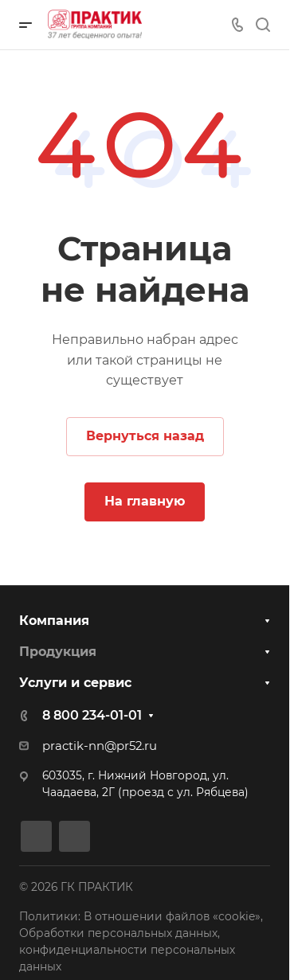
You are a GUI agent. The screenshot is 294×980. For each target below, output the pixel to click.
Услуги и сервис (75, 683)
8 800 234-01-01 (92, 715)
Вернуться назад (145, 436)
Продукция (58, 652)
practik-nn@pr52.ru (100, 746)
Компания (54, 621)
